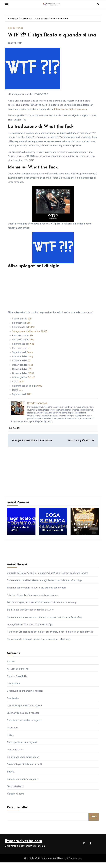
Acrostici (12, 667)
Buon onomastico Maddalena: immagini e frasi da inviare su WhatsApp (44, 586)
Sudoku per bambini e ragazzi (23, 785)
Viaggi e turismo (16, 799)
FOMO (31, 334)
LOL (21, 397)
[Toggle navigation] (6, 4)
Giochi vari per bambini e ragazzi (24, 726)
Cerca (94, 822)
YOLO (31, 380)
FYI (30, 376)
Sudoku (11, 777)
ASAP (22, 388)
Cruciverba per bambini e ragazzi (24, 711)
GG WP (31, 384)
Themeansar (75, 864)
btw (32, 347)
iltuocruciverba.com (24, 847)
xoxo (31, 372)
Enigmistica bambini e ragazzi (23, 718)
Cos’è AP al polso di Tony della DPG (84, 534)
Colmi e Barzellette (17, 682)
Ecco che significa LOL (81, 447)
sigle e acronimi (15, 28)
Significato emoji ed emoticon (23, 763)
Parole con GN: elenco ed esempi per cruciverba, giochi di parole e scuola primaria (50, 637)
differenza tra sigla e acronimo (70, 116)
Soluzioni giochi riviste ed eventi (24, 770)
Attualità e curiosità (18, 674)
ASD (29, 401)
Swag (30, 359)
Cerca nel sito (17, 813)
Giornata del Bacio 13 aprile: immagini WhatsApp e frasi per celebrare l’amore (48, 579)
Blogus (62, 864)
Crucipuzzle (13, 689)
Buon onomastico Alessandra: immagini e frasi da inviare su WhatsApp (44, 623)
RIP (31, 342)
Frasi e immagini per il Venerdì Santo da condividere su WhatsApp (42, 608)
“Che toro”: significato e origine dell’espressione (32, 601)
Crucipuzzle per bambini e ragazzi (25, 696)
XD (30, 367)
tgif (30, 325)
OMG (40, 393)
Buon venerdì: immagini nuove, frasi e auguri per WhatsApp (39, 645)
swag (31, 351)
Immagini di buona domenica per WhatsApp (30, 630)
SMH (29, 330)
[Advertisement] (53, 296)
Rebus (10, 741)
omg (30, 363)
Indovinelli (12, 733)
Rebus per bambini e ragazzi (22, 748)
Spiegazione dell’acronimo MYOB (30, 338)
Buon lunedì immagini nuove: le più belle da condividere (37, 593)
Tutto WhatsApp (16, 792)
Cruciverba (13, 704)
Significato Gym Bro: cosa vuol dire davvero (30, 615)
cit (29, 355)
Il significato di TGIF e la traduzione (32, 447)
